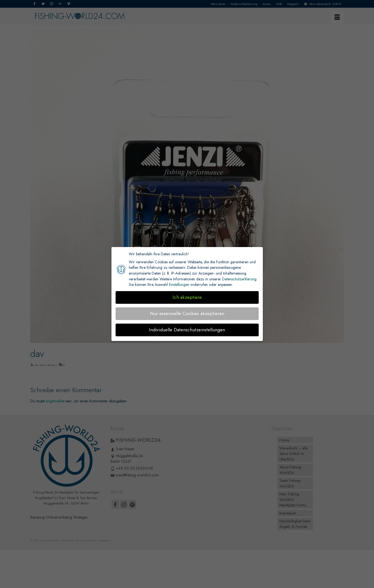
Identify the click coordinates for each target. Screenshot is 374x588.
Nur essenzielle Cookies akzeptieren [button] (187, 313)
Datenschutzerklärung (239, 279)
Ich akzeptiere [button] (187, 297)
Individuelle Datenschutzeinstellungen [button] (187, 330)
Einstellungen (179, 284)
